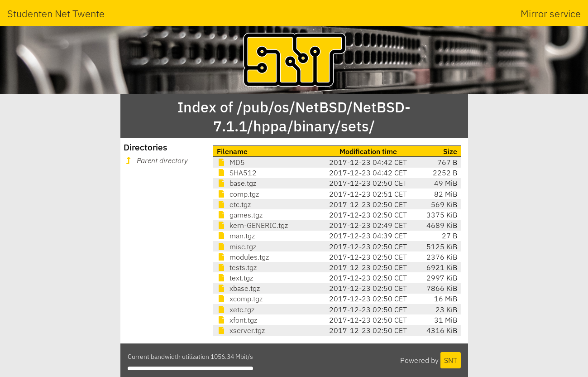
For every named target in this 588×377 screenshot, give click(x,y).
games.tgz (240, 215)
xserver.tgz (241, 330)
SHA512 (237, 173)
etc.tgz (234, 204)
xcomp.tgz (240, 299)
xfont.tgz (237, 320)
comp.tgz (238, 194)
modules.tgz (243, 257)
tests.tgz (237, 267)
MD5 (231, 162)
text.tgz (235, 278)
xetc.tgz (236, 309)
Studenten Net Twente (56, 13)
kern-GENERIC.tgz (252, 225)
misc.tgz (237, 246)
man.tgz (236, 236)
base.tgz (237, 183)
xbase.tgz (238, 288)
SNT (451, 360)
